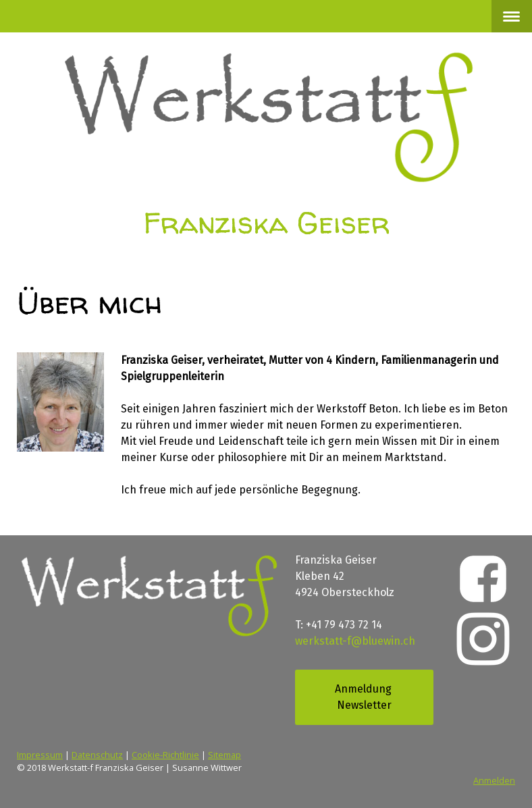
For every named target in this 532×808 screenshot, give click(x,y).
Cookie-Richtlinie (165, 755)
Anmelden (494, 780)
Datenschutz (97, 755)
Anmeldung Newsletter (365, 697)
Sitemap (224, 755)
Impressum (40, 755)
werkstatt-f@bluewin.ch (355, 641)
